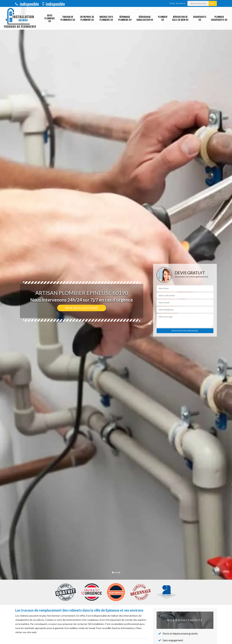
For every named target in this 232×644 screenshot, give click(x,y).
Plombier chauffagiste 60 (219, 18)
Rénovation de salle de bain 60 (180, 18)
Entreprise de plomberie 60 (87, 18)
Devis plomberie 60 (50, 18)
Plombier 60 (163, 18)
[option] (116, 322)
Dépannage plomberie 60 (125, 18)
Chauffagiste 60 (200, 18)
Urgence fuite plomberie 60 (106, 18)
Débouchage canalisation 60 (145, 18)
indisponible (27, 4)
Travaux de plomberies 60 (68, 18)
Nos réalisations (82, 308)
